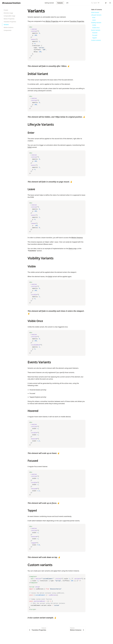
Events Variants (39, 362)
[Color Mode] (102, 3)
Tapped (32, 510)
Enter (31, 133)
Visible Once (35, 321)
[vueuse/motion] (110, 3)
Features (60, 3)
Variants (36, 11)
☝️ (49, 66)
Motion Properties (52, 21)
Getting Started (49, 3)
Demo (71, 249)
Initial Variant (38, 74)
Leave (31, 189)
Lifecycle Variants (41, 124)
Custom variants (40, 565)
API (67, 3)
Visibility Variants (41, 258)
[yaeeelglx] (106, 3)
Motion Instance (77, 238)
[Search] (95, 3)
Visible (32, 266)
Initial (30, 147)
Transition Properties (77, 21)
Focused (33, 461)
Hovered (33, 411)
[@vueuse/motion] (11, 3)
